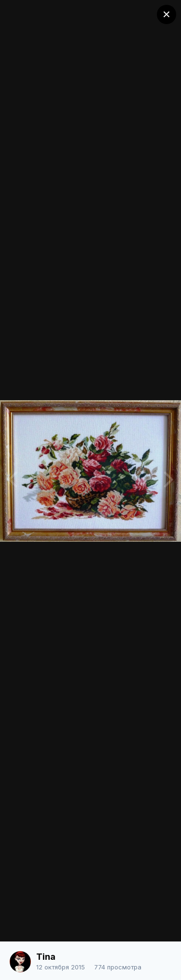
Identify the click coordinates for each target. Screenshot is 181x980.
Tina (46, 957)
